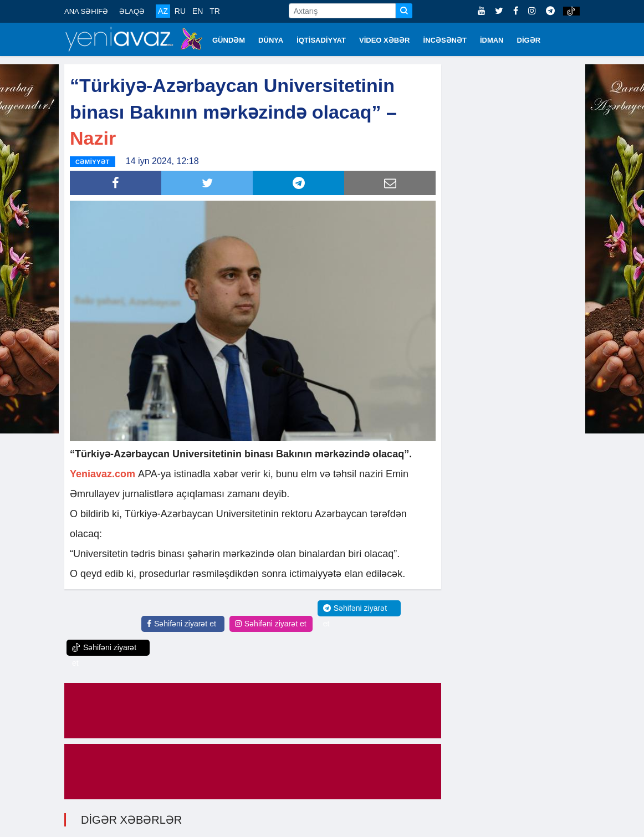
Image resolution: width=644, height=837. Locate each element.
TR (215, 11)
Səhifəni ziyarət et (182, 623)
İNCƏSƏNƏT (445, 40)
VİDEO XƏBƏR (385, 40)
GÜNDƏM (229, 40)
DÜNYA (271, 40)
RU (180, 11)
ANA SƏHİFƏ (86, 11)
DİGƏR (529, 40)
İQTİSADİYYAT (321, 40)
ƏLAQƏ (132, 11)
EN (198, 11)
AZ (163, 11)
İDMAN (492, 40)
